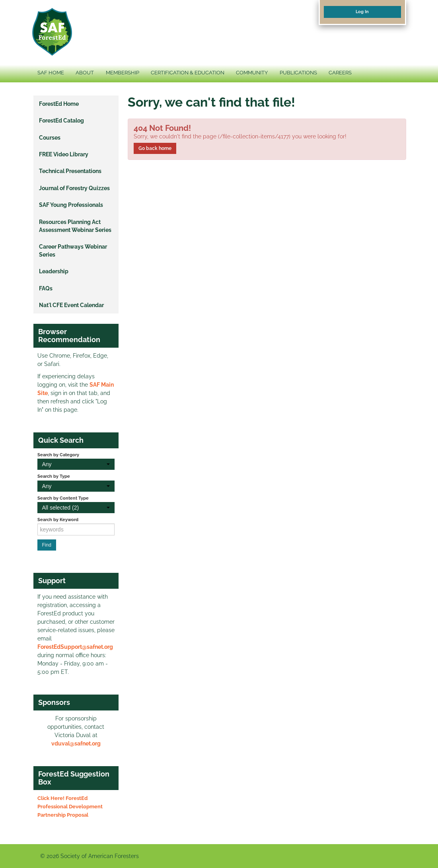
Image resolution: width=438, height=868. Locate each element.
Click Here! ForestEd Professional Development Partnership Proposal (70, 807)
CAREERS (340, 73)
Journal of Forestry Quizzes (74, 188)
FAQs (46, 288)
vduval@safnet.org (76, 743)
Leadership (54, 271)
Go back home (155, 148)
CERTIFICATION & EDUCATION (188, 73)
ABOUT (85, 73)
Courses (50, 138)
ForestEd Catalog (61, 121)
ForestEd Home (59, 104)
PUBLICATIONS (298, 73)
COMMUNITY (252, 73)
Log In (362, 12)
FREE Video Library (64, 154)
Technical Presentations (70, 171)
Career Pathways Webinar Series (73, 251)
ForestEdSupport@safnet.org (75, 647)
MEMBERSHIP (123, 73)
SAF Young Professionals (71, 205)
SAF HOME (51, 73)
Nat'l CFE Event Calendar (71, 305)
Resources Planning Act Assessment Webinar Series (75, 226)
